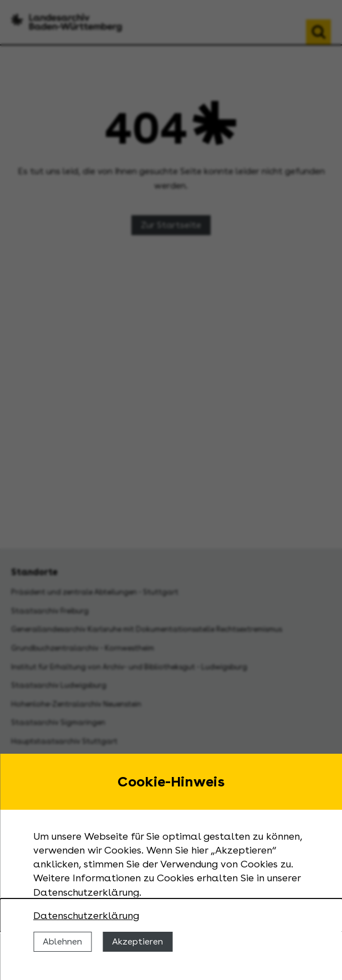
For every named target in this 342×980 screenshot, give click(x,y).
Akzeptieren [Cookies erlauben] (137, 941)
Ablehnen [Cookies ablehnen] (62, 941)
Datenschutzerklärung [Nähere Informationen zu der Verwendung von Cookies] (86, 915)
